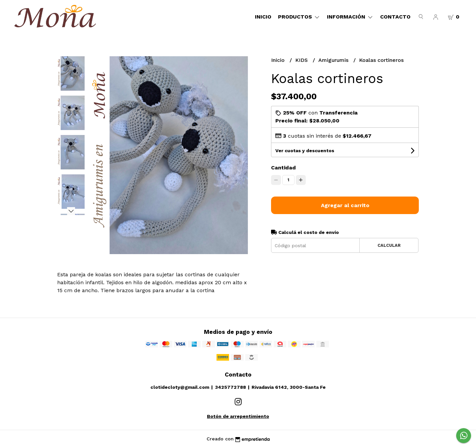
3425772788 (230, 387)
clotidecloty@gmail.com (180, 387)
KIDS (302, 60)
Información (350, 17)
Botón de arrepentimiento (238, 416)
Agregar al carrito (345, 205)
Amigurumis (334, 60)
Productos (299, 17)
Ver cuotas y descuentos (305, 151)
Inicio (263, 17)
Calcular (389, 245)
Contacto (395, 17)
